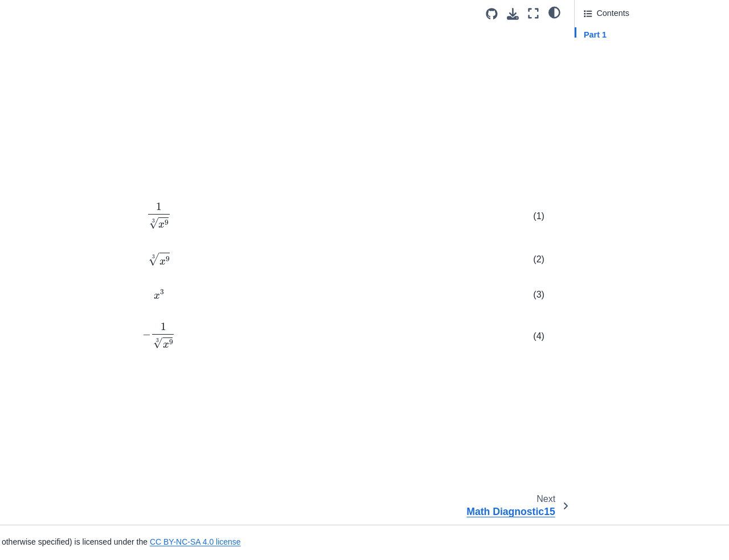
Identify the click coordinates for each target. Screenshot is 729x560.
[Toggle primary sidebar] (165, 13)
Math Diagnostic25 (49, 310)
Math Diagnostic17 (49, 166)
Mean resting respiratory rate (67, 522)
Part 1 (595, 35)
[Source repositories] (492, 14)
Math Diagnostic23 (49, 274)
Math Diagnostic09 (49, 21)
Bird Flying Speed (47, 468)
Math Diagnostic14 (51, 112)
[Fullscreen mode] (533, 13)
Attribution (602, 67)
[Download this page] (513, 14)
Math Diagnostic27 (49, 347)
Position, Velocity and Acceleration (54, 444)
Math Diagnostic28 (49, 365)
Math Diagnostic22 (49, 256)
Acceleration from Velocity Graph (75, 419)
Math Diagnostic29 (49, 382)
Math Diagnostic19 (49, 202)
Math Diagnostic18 (49, 184)
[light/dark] (554, 12)
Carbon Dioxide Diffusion (60, 487)
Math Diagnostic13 (49, 93)
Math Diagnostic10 (49, 39)
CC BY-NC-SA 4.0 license (507, 542)
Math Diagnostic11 (49, 57)
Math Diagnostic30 (49, 401)
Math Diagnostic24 (49, 292)
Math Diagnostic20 (49, 220)
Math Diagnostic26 (49, 328)
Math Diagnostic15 (49, 130)
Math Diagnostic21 (49, 238)
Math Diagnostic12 (49, 75)
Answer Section (624, 51)
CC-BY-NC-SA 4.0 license (339, 441)
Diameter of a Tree (49, 505)
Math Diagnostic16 (49, 147)
